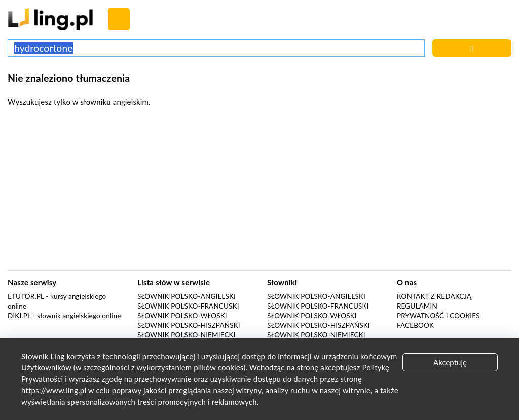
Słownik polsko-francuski (188, 306)
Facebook (415, 325)
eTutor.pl (26, 296)
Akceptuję (450, 362)
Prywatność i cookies (438, 316)
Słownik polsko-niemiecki (187, 335)
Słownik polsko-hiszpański (189, 325)
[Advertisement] (259, 192)
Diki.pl (19, 316)
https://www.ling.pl (55, 390)
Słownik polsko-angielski (187, 296)
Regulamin (417, 306)
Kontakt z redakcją (434, 296)
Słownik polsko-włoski (182, 316)
